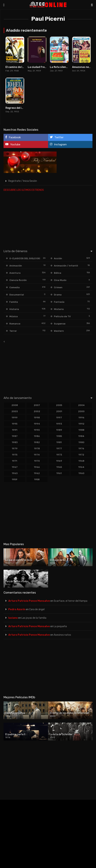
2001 (59, 411)
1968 (81, 461)
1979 (15, 448)
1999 (15, 418)
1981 (59, 442)
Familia (14, 302)
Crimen (58, 287)
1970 (37, 461)
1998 (37, 418)
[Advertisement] (47, 220)
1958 (37, 479)
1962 (37, 473)
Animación (16, 266)
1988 (81, 430)
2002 (37, 411)
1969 (59, 461)
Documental (17, 295)
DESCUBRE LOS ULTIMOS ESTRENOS (24, 190)
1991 (15, 430)
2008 (15, 405)
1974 (37, 455)
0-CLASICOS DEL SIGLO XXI (25, 258)
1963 (15, 473)
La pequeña (60, 626)
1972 (81, 455)
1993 (59, 424)
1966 (37, 467)
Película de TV (62, 316)
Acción (58, 258)
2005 (59, 405)
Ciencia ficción (18, 280)
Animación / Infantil (66, 266)
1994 (37, 424)
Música (14, 316)
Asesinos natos (62, 635)
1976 (81, 448)
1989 (59, 430)
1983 (15, 442)
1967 (15, 467)
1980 (81, 442)
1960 (81, 473)
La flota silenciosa (61, 67)
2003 (15, 411)
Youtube (13, 144)
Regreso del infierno (18, 108)
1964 (81, 467)
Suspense (60, 324)
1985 (59, 436)
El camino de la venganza (21, 67)
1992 (81, 424)
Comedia (14, 287)
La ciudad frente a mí (41, 67)
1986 (37, 436)
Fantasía (59, 302)
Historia (14, 309)
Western (59, 331)
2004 (81, 405)
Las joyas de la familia (34, 618)
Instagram (58, 144)
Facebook (13, 137)
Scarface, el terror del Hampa (71, 601)
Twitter (57, 137)
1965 (59, 467)
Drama (58, 295)
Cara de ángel (37, 609)
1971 (15, 461)
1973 (59, 455)
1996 (81, 418)
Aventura (15, 273)
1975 (15, 455)
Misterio (59, 309)
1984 (81, 436)
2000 (81, 411)
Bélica (58, 273)
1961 (59, 473)
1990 (37, 430)
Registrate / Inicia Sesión (23, 181)
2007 (37, 405)
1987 (15, 436)
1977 (59, 448)
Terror (13, 331)
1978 (37, 448)
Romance (15, 324)
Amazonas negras (83, 67)
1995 (15, 424)
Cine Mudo (60, 280)
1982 (37, 442)
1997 (59, 418)
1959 (15, 479)
